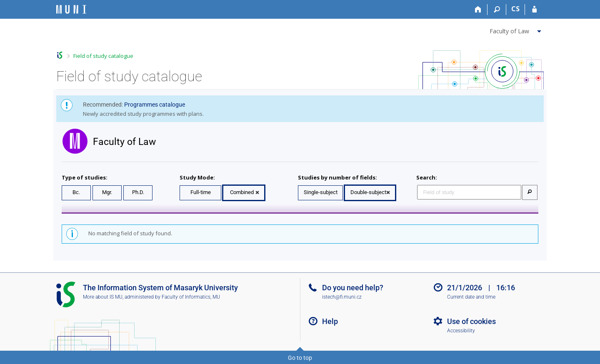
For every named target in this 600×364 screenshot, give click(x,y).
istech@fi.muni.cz (342, 297)
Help (330, 321)
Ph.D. (138, 192)
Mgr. (107, 192)
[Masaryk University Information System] (71, 9)
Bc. (76, 192)
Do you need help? (353, 288)
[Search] (497, 10)
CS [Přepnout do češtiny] (515, 9)
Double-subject (368, 192)
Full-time (201, 192)
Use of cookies (471, 321)
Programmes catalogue (155, 105)
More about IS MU (103, 297)
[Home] (478, 10)
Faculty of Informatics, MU (191, 297)
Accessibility (461, 331)
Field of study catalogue (103, 56)
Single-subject (321, 192)
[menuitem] (516, 30)
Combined (242, 192)
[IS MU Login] (534, 10)
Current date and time (471, 297)
